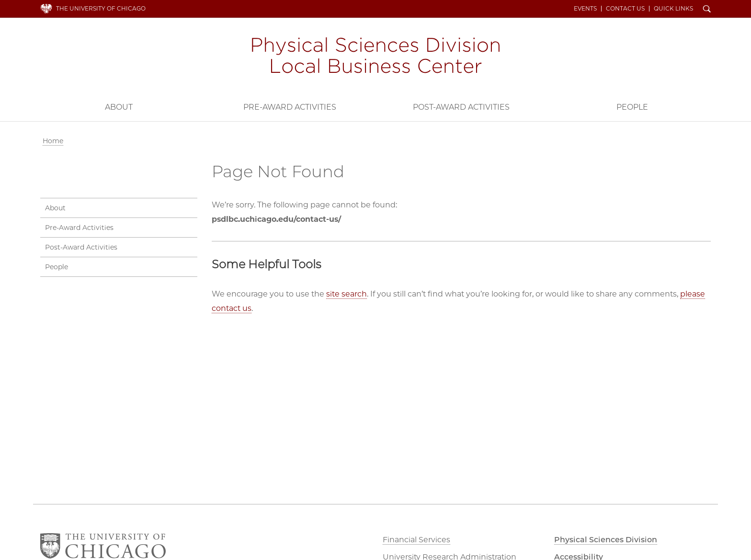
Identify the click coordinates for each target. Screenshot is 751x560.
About (119, 107)
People (632, 107)
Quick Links (673, 9)
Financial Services (416, 540)
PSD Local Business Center (375, 57)
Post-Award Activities (461, 107)
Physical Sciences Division (606, 540)
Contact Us (625, 9)
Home (53, 141)
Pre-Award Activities (290, 107)
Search (707, 10)
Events (585, 9)
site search (347, 294)
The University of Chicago (101, 8)
